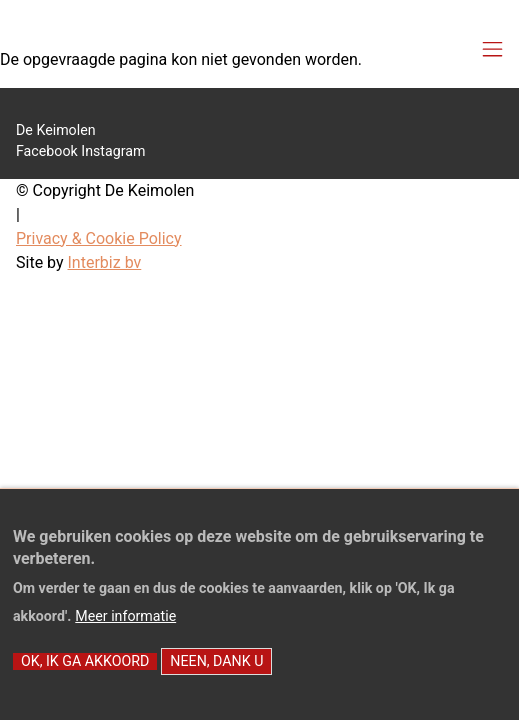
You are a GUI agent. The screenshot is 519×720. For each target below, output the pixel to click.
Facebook (47, 151)
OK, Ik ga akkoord (85, 679)
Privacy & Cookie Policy (99, 238)
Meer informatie (125, 634)
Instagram (113, 151)
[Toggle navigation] (492, 50)
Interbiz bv (105, 262)
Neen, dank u (216, 679)
